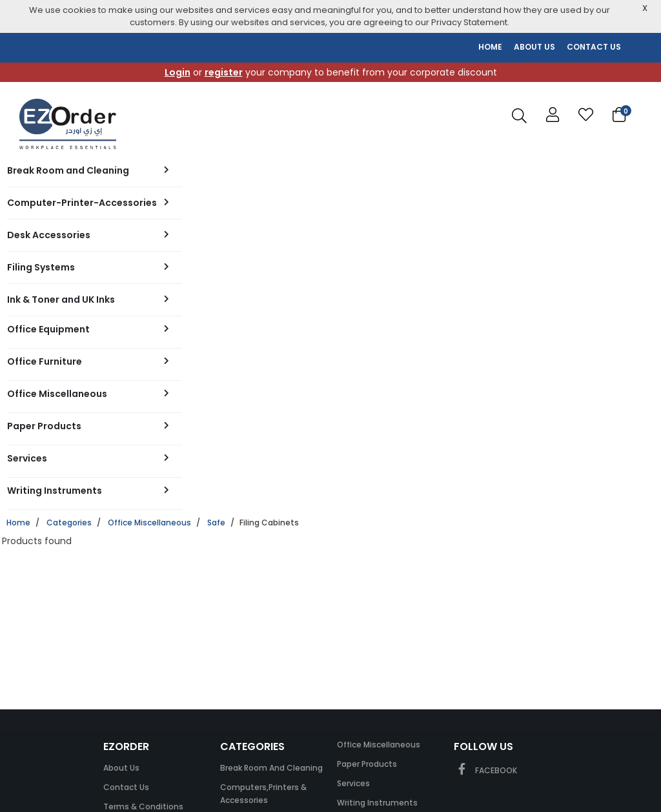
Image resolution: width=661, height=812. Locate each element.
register (224, 72)
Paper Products (367, 764)
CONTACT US (594, 47)
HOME (490, 47)
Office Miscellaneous (149, 523)
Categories (69, 523)
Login (178, 72)
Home (18, 523)
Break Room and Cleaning (271, 768)
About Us (121, 768)
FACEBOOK (485, 770)
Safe (216, 523)
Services (353, 783)
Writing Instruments (377, 803)
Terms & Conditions (143, 807)
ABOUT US (534, 47)
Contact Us (126, 787)
